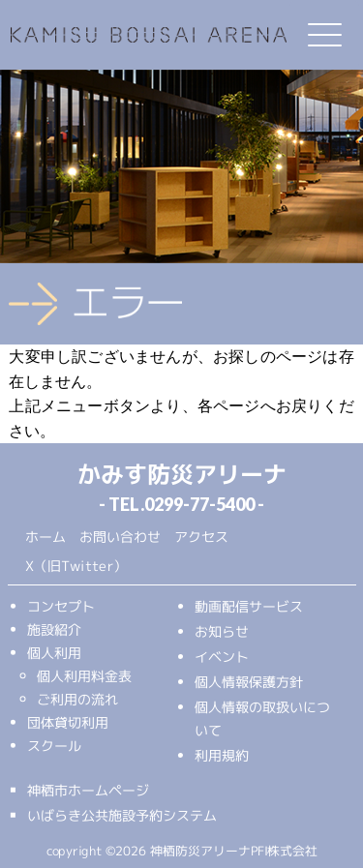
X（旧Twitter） (75, 566)
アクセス (200, 537)
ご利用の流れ (76, 698)
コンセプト (61, 605)
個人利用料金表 (84, 675)
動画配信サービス (248, 606)
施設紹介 (54, 629)
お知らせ (221, 631)
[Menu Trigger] (324, 35)
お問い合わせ (119, 536)
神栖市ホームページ (87, 789)
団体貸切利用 (67, 721)
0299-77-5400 (199, 504)
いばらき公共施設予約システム (121, 814)
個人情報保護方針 (248, 682)
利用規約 (221, 755)
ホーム (45, 536)
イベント (221, 657)
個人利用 (54, 652)
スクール (53, 745)
